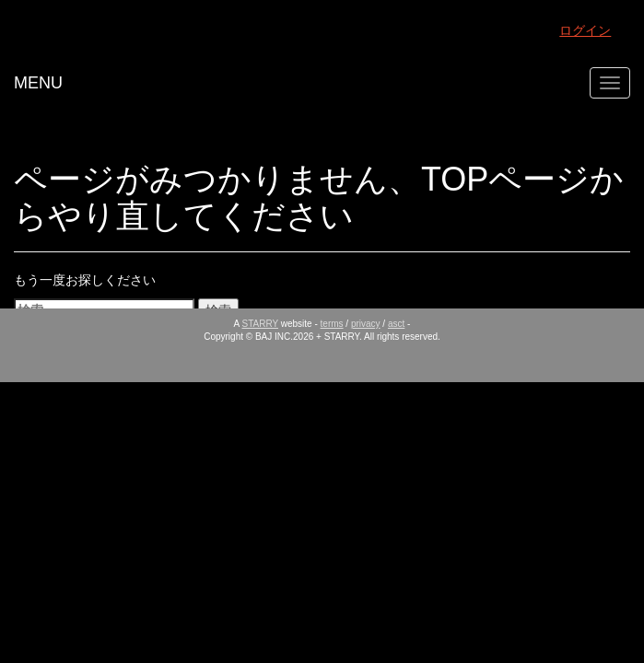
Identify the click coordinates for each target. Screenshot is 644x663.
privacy (366, 324)
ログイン (585, 30)
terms (332, 324)
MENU (38, 83)
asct (396, 324)
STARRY (260, 324)
